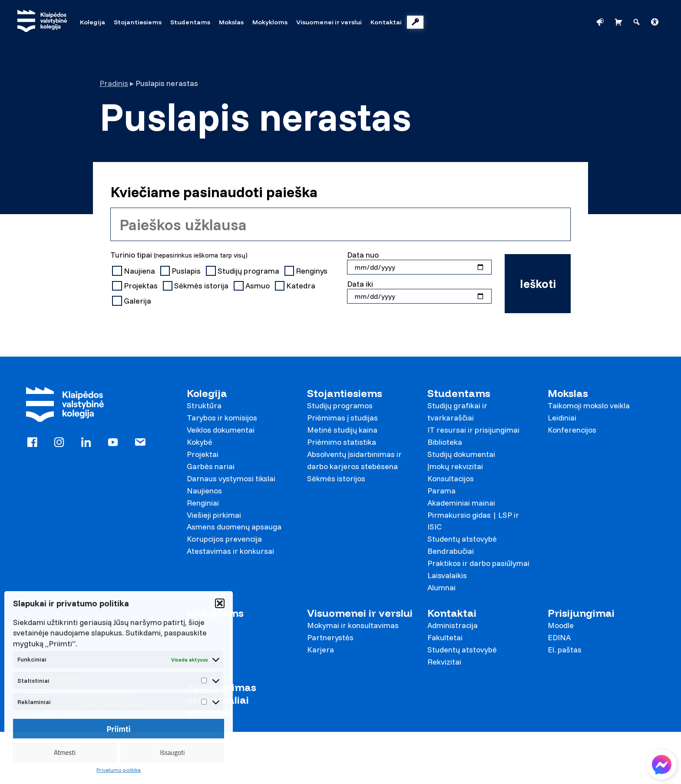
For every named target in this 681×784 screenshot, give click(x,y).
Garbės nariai (211, 466)
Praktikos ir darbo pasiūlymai (478, 563)
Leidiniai (562, 418)
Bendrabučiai (451, 551)
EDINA (559, 637)
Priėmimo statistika (342, 442)
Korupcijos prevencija (224, 539)
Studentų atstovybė (462, 539)
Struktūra (204, 405)
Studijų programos (340, 405)
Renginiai (203, 503)
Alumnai (441, 587)
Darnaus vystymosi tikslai (231, 478)
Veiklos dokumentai (221, 430)
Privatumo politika (119, 770)
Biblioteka (445, 442)
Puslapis (182, 271)
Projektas (136, 286)
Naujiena (134, 271)
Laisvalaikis (447, 575)
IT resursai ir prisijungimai (473, 430)
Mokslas (568, 393)
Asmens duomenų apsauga (234, 527)
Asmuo (253, 286)
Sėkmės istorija (197, 286)
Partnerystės (330, 637)
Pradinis (114, 83)
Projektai (203, 454)
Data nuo (363, 255)
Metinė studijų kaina (342, 430)
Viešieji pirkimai (214, 515)
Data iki (360, 284)
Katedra (296, 286)
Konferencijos (572, 430)
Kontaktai (452, 613)
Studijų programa (243, 271)
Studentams (459, 393)
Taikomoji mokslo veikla (589, 405)
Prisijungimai (581, 613)
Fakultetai (445, 637)
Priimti (119, 729)
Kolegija (207, 393)
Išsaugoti (172, 753)
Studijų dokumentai (461, 454)
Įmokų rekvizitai (455, 466)
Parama (441, 491)
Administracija (453, 625)
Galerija (132, 301)
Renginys (307, 271)
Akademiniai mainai (461, 503)
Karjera (321, 650)
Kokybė (200, 442)
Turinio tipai (179, 255)
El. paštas (565, 650)
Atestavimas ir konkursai (230, 551)
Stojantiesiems (345, 393)
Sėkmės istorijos (336, 478)
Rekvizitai (444, 662)
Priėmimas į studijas (342, 418)
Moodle (561, 625)
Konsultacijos (451, 478)
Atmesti (65, 753)
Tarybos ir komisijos (222, 418)
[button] (220, 603)
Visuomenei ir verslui (360, 613)
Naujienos (204, 491)
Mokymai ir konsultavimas (353, 625)
